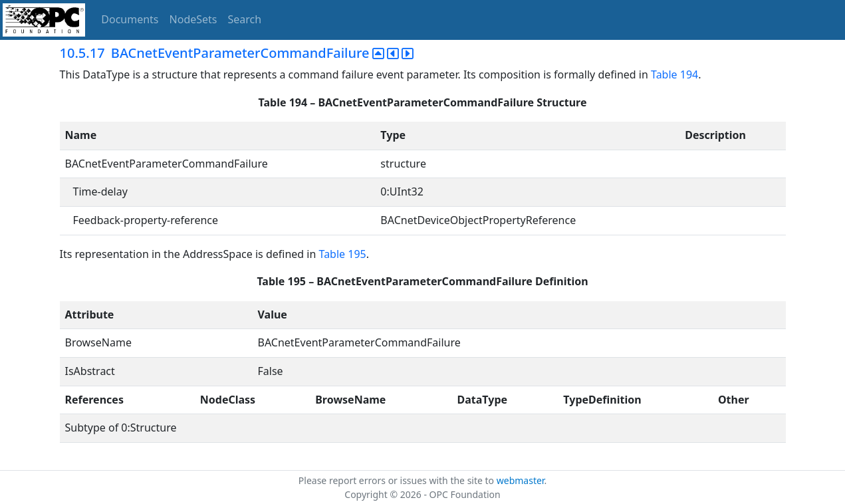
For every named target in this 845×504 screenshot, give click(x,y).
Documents (130, 19)
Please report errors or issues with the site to (398, 480)
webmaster (521, 480)
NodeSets (193, 19)
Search (245, 19)
